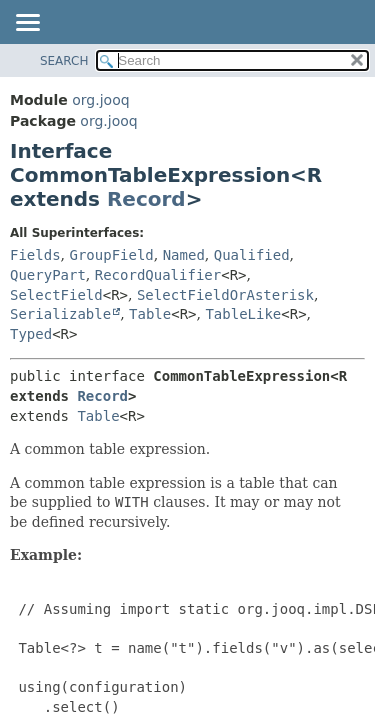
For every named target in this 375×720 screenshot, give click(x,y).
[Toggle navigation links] (27, 24)
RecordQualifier (158, 275)
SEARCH (64, 61)
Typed (31, 334)
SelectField (56, 295)
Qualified (252, 255)
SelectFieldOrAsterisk (225, 295)
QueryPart (48, 275)
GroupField (111, 255)
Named (184, 255)
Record (146, 199)
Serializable (60, 314)
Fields (35, 255)
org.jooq (100, 100)
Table (150, 314)
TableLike (243, 314)
